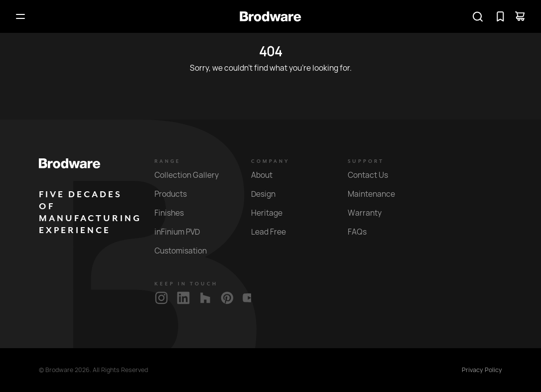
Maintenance (377, 194)
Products (176, 194)
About (268, 175)
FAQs (363, 232)
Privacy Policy (482, 370)
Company (270, 161)
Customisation (186, 251)
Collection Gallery (192, 175)
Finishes (175, 213)
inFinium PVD (183, 232)
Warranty (370, 213)
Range (168, 161)
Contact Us (374, 175)
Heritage (272, 213)
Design (269, 194)
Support (366, 161)
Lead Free (274, 232)
